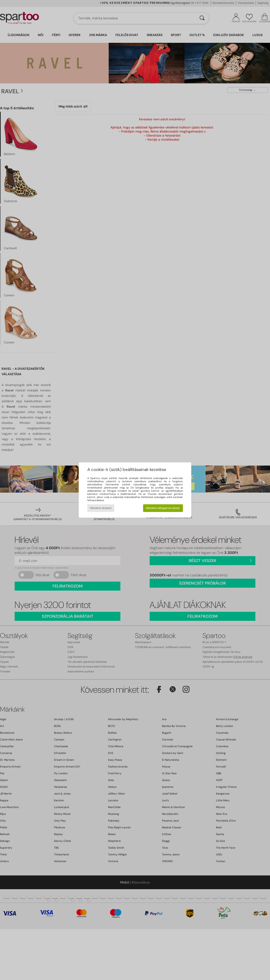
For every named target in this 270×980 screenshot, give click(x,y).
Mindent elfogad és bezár (163, 508)
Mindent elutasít (101, 508)
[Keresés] (202, 18)
